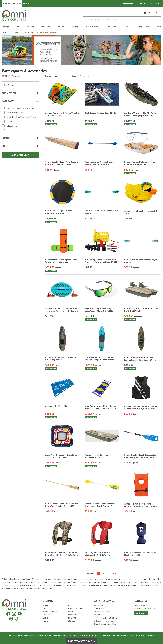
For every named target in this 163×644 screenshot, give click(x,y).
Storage (5, 27)
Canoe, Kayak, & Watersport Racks (21, 117)
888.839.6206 (156, 3)
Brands (46, 605)
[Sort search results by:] (61, 76)
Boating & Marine (143, 27)
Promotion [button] (9, 93)
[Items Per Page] (88, 76)
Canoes (9, 121)
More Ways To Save (82, 641)
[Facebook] (8, 614)
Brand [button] (6, 138)
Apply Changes (20, 155)
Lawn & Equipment (93, 27)
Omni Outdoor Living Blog (105, 624)
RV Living (112, 27)
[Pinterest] (11, 619)
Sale (159, 27)
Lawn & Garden (75, 608)
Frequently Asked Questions (106, 618)
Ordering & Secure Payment (106, 621)
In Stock (9, 85)
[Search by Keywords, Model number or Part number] (120, 19)
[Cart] (147, 13)
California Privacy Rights (142, 635)
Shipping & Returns (102, 612)
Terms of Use (109, 635)
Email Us (141, 613)
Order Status (99, 608)
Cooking (31, 27)
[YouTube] (20, 614)
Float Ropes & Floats (15, 130)
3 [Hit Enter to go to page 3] (103, 573)
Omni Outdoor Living (12, 3)
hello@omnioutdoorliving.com (136, 3)
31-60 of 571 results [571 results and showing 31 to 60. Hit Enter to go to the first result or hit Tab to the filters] (11, 76)
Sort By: (48, 76)
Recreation (45, 27)
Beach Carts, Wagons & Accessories (21, 108)
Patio (18, 27)
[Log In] (157, 13)
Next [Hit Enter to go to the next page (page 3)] (116, 573)
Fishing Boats (12, 126)
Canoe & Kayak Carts (15, 113)
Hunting (74, 27)
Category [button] (8, 101)
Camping (60, 27)
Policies (97, 615)
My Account (99, 605)
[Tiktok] (17, 619)
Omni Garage (28, 3)
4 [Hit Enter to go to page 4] (108, 573)
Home (126, 27)
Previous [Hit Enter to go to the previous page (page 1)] (90, 573)
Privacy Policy (123, 635)
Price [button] (5, 146)
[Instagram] (14, 614)
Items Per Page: (78, 76)
